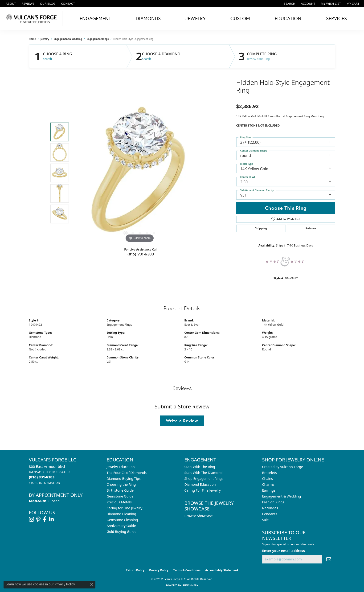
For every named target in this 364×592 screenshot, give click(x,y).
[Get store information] (45, 483)
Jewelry (196, 18)
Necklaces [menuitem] (270, 508)
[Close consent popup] (92, 584)
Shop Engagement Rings (204, 479)
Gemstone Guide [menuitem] (120, 496)
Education (288, 18)
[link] (10, 4)
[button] (289, 4)
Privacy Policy (159, 570)
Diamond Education (200, 484)
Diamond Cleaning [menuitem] (121, 514)
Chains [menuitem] (268, 479)
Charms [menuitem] (268, 484)
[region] (140, 173)
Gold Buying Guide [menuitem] (122, 532)
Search (47, 59)
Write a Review (182, 421)
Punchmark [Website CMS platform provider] (190, 585)
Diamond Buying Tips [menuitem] (124, 479)
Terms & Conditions (187, 570)
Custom (240, 18)
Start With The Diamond (204, 473)
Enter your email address (284, 551)
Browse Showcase (199, 516)
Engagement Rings (98, 39)
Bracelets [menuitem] (270, 473)
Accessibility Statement (222, 570)
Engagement (95, 18)
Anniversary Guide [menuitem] (121, 526)
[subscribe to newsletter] (329, 559)
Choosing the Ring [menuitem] (121, 484)
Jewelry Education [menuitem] (121, 467)
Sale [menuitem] (266, 520)
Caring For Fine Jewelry (203, 490)
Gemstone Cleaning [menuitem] (122, 520)
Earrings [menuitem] (269, 490)
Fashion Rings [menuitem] (273, 502)
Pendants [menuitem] (270, 514)
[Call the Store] (42, 477)
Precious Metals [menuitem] (119, 502)
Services (336, 18)
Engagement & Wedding (68, 39)
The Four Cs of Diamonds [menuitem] (127, 473)
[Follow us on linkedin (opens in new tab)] (51, 519)
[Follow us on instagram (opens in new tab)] (31, 519)
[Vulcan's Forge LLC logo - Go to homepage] (32, 18)
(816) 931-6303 (141, 254)
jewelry (45, 39)
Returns (311, 228)
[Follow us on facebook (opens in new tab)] (45, 519)
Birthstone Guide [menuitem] (120, 490)
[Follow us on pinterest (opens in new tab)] (38, 519)
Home (33, 39)
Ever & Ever (192, 325)
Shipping (261, 228)
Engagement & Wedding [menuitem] (282, 496)
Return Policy (135, 570)
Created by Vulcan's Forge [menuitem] (283, 467)
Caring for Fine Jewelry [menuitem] (125, 508)
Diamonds (148, 18)
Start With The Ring (200, 467)
